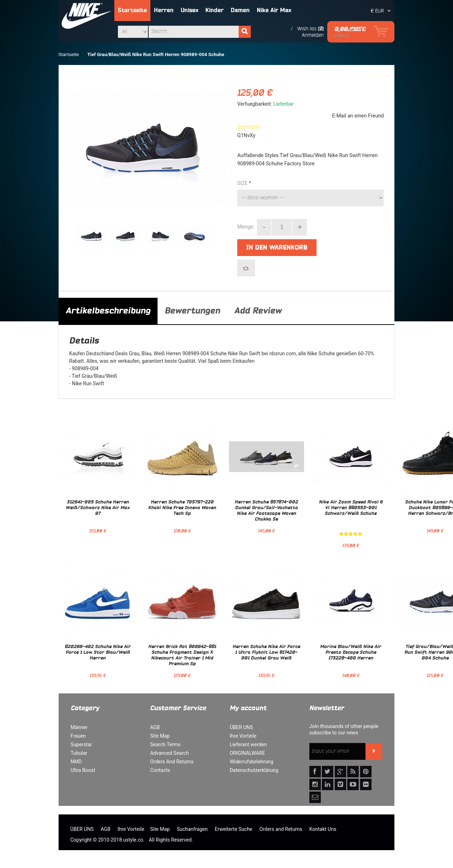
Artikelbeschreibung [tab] (108, 311)
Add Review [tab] (258, 311)
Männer (79, 727)
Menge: (246, 227)
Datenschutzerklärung (254, 770)
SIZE (244, 184)
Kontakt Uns (323, 829)
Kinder (215, 10)
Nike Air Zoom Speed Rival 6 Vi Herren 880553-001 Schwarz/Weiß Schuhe (351, 508)
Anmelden (313, 35)
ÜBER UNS (241, 727)
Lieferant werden (248, 744)
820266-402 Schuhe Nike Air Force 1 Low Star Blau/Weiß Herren (98, 653)
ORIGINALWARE (247, 753)
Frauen (78, 736)
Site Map (160, 736)
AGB (155, 727)
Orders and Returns (281, 829)
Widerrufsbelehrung (252, 762)
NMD (76, 762)
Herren (164, 10)
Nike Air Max (274, 10)
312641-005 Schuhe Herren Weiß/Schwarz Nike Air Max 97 (98, 508)
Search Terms (165, 744)
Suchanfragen (192, 829)
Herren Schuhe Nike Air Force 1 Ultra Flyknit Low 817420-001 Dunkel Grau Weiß (266, 653)
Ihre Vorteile (243, 736)
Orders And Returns (172, 762)
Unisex (190, 10)
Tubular (79, 753)
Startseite (132, 10)
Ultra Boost (83, 770)
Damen (240, 10)
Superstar (81, 744)
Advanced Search (169, 753)
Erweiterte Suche (233, 829)
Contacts (160, 770)
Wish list (307, 29)
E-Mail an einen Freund (358, 116)
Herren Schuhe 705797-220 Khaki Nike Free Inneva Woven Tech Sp (182, 508)
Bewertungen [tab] (192, 311)
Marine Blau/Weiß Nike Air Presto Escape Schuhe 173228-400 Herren (351, 653)
